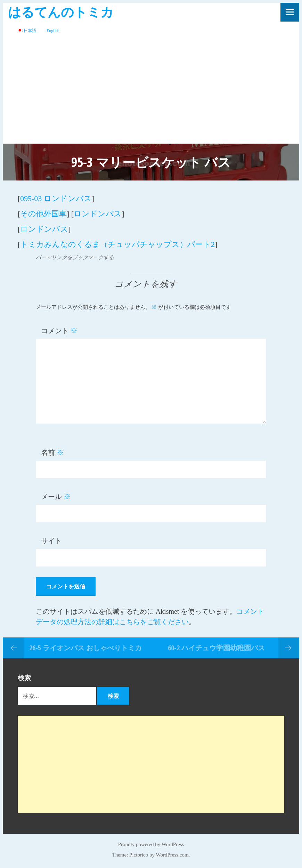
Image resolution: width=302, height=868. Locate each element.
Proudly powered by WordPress (151, 844)
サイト (51, 541)
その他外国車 (43, 214)
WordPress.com (172, 855)
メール (56, 497)
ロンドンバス (98, 214)
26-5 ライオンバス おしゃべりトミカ (85, 648)
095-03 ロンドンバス (56, 198)
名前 (52, 452)
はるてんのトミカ (61, 12)
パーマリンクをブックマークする (75, 257)
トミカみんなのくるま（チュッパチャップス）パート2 (117, 244)
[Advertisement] (151, 91)
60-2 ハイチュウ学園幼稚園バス (216, 648)
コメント (59, 331)
